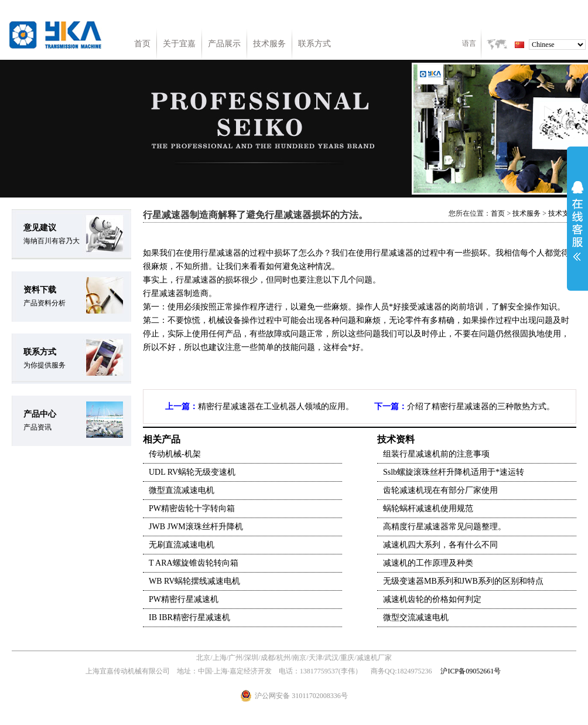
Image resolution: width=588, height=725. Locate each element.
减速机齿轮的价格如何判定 (432, 599)
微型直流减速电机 (182, 490)
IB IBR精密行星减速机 (189, 617)
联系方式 (314, 44)
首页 (142, 44)
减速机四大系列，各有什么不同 (440, 545)
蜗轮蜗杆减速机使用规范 (428, 508)
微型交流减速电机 (416, 617)
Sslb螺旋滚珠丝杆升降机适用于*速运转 (454, 472)
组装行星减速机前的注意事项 (436, 454)
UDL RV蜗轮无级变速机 (192, 472)
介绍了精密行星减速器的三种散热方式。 (481, 406)
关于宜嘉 (179, 44)
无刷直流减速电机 (182, 545)
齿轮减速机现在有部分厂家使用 (440, 490)
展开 (577, 221)
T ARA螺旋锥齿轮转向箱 (194, 563)
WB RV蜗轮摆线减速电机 (194, 581)
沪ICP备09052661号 (471, 671)
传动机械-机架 (175, 454)
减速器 (229, 253)
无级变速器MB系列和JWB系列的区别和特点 (463, 581)
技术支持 (562, 213)
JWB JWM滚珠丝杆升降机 (196, 527)
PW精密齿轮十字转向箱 (192, 508)
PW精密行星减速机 (184, 599)
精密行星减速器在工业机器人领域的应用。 (276, 406)
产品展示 (224, 44)
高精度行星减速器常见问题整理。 (445, 527)
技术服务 (269, 44)
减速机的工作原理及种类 (428, 563)
